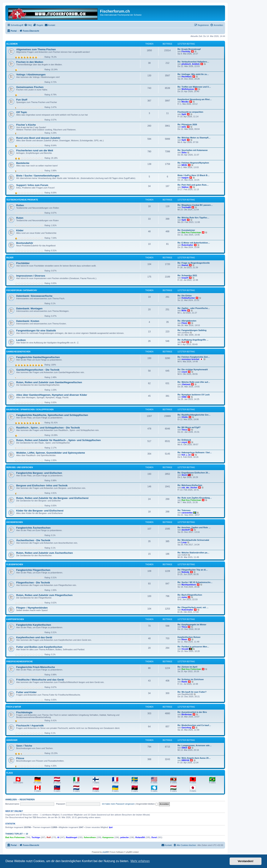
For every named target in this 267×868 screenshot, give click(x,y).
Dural (154, 837)
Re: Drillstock (184, 440)
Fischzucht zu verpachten (190, 112)
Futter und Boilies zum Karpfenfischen (39, 647)
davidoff (186, 530)
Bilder (10, 258)
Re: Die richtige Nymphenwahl (193, 369)
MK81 (184, 165)
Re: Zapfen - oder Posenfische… (194, 308)
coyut (184, 372)
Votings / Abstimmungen (31, 75)
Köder (20, 230)
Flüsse (20, 758)
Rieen (184, 639)
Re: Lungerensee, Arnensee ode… (195, 745)
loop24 (185, 278)
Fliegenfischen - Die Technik (33, 583)
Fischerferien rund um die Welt (35, 150)
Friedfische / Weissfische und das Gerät (40, 680)
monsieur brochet (190, 359)
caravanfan (187, 513)
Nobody (185, 572)
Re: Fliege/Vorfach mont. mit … (193, 607)
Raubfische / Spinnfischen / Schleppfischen (30, 410)
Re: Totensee (184, 510)
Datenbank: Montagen (29, 308)
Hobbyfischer (188, 298)
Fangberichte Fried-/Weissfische (36, 667)
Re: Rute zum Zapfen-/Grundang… (195, 498)
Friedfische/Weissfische (19, 662)
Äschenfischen (14, 522)
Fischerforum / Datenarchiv (22, 290)
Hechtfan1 (187, 77)
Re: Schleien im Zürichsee (191, 679)
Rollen (20, 205)
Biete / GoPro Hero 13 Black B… (194, 175)
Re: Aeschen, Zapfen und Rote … (194, 527)
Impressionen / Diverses (31, 276)
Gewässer (12, 740)
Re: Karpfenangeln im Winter (192, 625)
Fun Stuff (22, 100)
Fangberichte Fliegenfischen (33, 570)
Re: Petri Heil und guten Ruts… (193, 185)
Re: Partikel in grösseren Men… (193, 647)
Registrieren (27, 799)
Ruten (20, 218)
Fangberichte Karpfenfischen (34, 625)
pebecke (125, 837)
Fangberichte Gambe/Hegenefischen (38, 357)
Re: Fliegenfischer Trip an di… (193, 570)
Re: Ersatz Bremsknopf (189, 49)
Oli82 (184, 397)
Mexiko (185, 102)
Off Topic (22, 112)
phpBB (105, 852)
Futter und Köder (26, 692)
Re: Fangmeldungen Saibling (192, 330)
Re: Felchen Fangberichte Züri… (194, 357)
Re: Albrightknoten (187, 321)
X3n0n (185, 417)
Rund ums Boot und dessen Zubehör (38, 138)
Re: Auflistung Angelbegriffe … (193, 340)
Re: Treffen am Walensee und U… (194, 87)
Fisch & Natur (14, 707)
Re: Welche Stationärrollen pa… (193, 553)
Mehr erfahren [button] (140, 861)
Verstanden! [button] (246, 861)
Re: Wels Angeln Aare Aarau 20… (194, 758)
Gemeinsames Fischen (30, 87)
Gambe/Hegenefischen (18, 352)
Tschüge (36, 837)
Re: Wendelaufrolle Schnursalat (193, 540)
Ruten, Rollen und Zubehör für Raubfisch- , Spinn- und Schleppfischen (58, 440)
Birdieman (187, 714)
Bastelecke (23, 163)
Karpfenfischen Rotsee (189, 637)
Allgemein (12, 44)
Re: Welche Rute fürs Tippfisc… (193, 218)
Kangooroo (108, 837)
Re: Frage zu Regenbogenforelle (194, 263)
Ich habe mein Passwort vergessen (118, 804)
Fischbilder (23, 263)
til (58, 837)
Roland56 (140, 837)
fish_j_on (186, 455)
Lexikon (21, 340)
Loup (184, 542)
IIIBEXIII (185, 760)
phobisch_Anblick (191, 64)
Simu (184, 152)
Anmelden (11, 799)
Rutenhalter (187, 245)
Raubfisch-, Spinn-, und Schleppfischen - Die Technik (48, 428)
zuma (184, 597)
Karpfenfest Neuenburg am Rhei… (195, 99)
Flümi (184, 323)
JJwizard (186, 384)
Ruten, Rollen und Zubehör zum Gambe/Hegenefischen (49, 382)
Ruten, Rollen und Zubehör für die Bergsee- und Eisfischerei (52, 498)
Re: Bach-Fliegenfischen (190, 595)
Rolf (184, 342)
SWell (184, 748)
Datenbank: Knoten (28, 321)
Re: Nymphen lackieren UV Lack (194, 395)
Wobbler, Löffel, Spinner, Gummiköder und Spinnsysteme (51, 453)
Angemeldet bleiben (147, 804)
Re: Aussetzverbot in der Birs (192, 712)
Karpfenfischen (15, 619)
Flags (10, 773)
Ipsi (111, 827)
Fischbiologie (24, 712)
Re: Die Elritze (185, 296)
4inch (184, 475)
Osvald (185, 649)
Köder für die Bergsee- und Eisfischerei (40, 511)
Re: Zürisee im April (187, 667)
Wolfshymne (188, 89)
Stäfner (185, 187)
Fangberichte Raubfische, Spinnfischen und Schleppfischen (52, 415)
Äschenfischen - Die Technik (33, 540)
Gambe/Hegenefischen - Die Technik (38, 370)
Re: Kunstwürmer (186, 230)
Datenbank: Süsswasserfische (34, 296)
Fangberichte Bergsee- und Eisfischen (39, 473)
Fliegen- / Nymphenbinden (32, 608)
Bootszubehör (25, 243)
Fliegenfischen (15, 564)
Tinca (184, 430)
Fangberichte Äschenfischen (33, 528)
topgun (185, 178)
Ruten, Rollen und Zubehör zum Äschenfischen (45, 553)
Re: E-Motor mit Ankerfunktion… (194, 243)
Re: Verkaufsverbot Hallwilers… (193, 62)
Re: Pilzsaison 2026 (187, 124)
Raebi (184, 682)
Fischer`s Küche (26, 125)
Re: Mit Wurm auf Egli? (189, 427)
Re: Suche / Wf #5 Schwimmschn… (195, 582)
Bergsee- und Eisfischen (20, 467)
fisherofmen (90, 837)
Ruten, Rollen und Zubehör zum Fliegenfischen (44, 595)
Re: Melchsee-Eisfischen (190, 485)
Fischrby (186, 51)
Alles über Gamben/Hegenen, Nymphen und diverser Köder (52, 395)
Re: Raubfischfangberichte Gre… (194, 415)
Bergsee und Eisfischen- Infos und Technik (42, 485)
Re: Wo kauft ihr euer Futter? (192, 692)
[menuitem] (28, 25)
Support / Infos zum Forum (32, 185)
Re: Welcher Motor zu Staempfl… (194, 138)
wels (184, 127)
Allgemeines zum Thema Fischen (36, 49)
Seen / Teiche (24, 746)
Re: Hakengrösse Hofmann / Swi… (195, 452)
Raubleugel (71, 837)
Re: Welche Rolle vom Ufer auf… (194, 382)
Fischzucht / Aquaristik (30, 726)
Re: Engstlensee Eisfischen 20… (194, 473)
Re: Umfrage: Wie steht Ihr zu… (193, 74)
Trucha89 (186, 207)
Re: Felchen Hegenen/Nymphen (193, 163)
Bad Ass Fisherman (191, 232)
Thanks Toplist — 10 (17, 834)
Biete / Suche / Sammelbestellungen (38, 176)
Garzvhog (186, 728)
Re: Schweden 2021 (187, 275)
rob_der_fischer (189, 487)
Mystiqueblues (189, 585)
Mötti (184, 310)
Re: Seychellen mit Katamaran (193, 150)
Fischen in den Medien (30, 62)
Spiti (184, 114)
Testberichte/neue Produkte (22, 200)
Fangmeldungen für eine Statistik (36, 331)
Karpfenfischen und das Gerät (34, 637)
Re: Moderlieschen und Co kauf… (194, 725)
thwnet (185, 265)
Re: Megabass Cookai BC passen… (195, 205)
